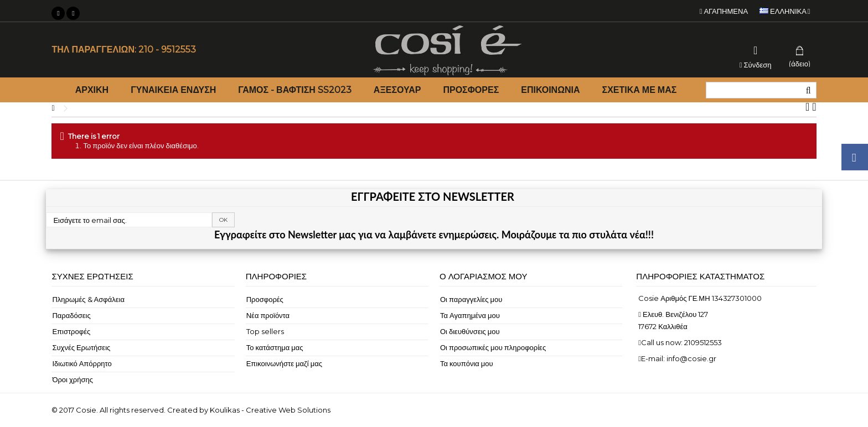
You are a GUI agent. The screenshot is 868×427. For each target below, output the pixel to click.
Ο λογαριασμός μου (484, 276)
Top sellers (265, 331)
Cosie (86, 410)
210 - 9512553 (167, 50)
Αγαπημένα (724, 11)
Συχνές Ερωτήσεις (81, 347)
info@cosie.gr (691, 358)
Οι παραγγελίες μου (471, 299)
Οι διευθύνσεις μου (470, 331)
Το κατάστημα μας (275, 347)
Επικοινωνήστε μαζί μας (284, 363)
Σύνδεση (756, 64)
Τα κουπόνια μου (467, 363)
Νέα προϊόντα (268, 315)
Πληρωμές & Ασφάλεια (88, 299)
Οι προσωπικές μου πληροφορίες (493, 347)
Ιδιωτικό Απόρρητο (82, 363)
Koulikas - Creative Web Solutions (270, 410)
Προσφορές (265, 299)
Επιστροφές (71, 331)
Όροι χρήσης (73, 379)
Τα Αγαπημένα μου (470, 315)
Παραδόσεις (71, 315)
